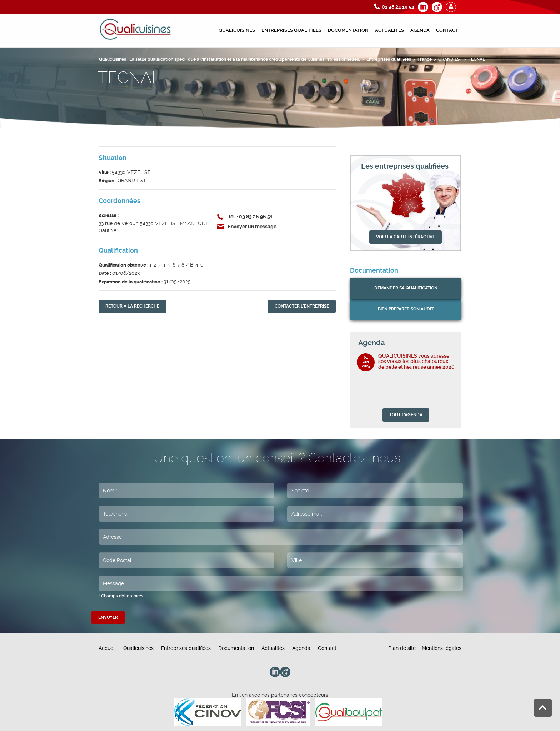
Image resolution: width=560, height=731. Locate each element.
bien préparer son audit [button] (406, 309)
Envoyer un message (252, 227)
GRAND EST (450, 59)
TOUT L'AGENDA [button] (406, 415)
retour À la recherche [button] (132, 306)
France (425, 59)
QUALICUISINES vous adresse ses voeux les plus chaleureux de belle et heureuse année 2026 (416, 361)
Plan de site (402, 648)
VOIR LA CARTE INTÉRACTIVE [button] (406, 237)
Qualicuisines (237, 30)
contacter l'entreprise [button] (302, 306)
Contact (447, 30)
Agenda (420, 30)
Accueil (107, 648)
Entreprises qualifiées (291, 30)
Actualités (389, 30)
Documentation (348, 30)
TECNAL (477, 59)
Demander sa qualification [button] (406, 288)
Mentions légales (442, 648)
